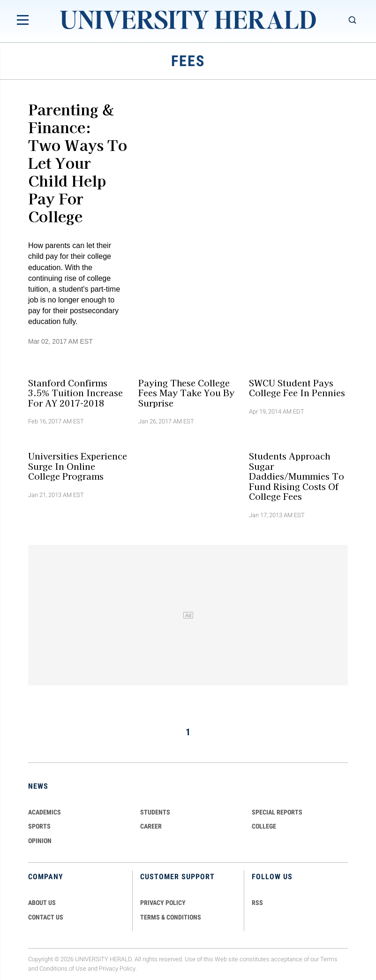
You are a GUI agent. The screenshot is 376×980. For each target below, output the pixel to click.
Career (151, 826)
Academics (45, 812)
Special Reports (277, 812)
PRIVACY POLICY (163, 903)
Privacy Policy (117, 969)
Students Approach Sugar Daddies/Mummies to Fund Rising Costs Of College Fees (297, 476)
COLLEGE (264, 826)
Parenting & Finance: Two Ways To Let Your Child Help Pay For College (78, 162)
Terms (329, 959)
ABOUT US (42, 903)
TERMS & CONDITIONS (171, 917)
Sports (39, 826)
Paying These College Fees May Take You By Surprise (186, 393)
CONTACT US (46, 917)
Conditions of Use (63, 969)
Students (155, 812)
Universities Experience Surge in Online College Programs (78, 466)
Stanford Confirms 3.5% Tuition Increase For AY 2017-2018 (75, 393)
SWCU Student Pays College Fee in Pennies (297, 388)
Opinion (40, 841)
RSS (257, 903)
